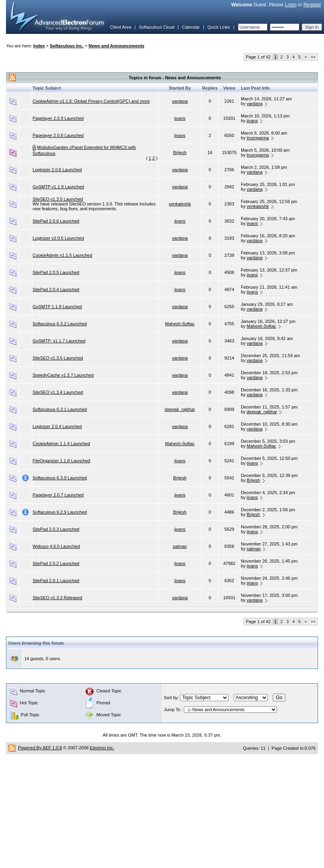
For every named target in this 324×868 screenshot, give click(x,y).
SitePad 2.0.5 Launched (56, 272)
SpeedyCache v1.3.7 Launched (63, 375)
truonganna (258, 138)
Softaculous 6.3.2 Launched (60, 324)
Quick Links (219, 27)
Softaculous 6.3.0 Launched (60, 478)
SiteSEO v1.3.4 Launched (58, 392)
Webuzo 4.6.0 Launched (56, 546)
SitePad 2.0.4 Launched (56, 289)
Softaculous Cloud (157, 27)
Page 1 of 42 (258, 57)
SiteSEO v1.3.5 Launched (58, 199)
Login (290, 5)
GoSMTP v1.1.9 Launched (58, 187)
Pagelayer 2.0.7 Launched (58, 495)
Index (39, 46)
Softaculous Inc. (67, 46)
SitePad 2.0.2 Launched (56, 563)
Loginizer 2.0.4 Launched (57, 426)
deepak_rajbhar (180, 409)
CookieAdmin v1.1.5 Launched (62, 255)
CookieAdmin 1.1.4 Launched (61, 444)
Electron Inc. (102, 748)
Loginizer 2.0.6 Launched (57, 170)
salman (180, 546)
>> (313, 57)
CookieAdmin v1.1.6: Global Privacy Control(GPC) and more (91, 101)
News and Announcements (117, 46)
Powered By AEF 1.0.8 (40, 748)
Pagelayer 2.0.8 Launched (58, 135)
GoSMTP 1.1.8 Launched (57, 307)
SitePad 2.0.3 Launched (56, 529)
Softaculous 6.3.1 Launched (60, 409)
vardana (180, 101)
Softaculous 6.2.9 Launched (60, 512)
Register (312, 5)
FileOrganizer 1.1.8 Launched (61, 461)
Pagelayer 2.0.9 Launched (58, 118)
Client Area (121, 27)
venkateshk (180, 204)
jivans (180, 118)
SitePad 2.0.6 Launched (56, 221)
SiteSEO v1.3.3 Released (58, 598)
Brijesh (180, 152)
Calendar (191, 27)
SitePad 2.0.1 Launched (56, 581)
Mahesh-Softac (180, 324)
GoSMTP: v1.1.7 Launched (59, 341)
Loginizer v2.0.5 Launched (58, 238)
